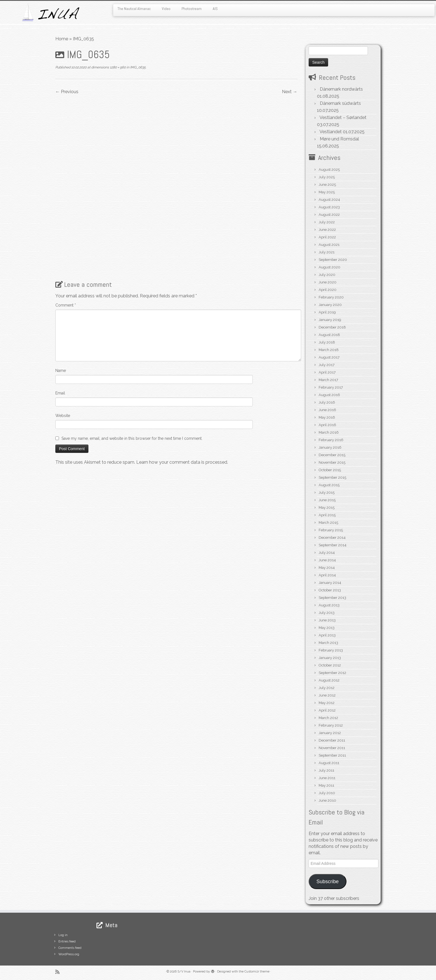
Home (62, 39)
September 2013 (332, 598)
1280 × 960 (117, 67)
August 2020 (330, 267)
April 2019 (327, 312)
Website (63, 416)
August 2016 (329, 395)
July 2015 (327, 493)
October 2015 (330, 470)
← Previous (67, 92)
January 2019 (330, 320)
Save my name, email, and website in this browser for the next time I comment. (132, 438)
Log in (63, 935)
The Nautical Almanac (134, 9)
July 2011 (326, 770)
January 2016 (330, 447)
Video (166, 9)
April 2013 (327, 635)
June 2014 (327, 560)
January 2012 (330, 733)
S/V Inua (184, 972)
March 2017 (328, 380)
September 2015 (332, 477)
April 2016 (327, 425)
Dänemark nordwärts (341, 89)
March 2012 (328, 718)
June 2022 (327, 230)
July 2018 (327, 342)
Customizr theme (257, 972)
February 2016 (331, 440)
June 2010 (327, 800)
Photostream (192, 9)
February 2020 (331, 297)
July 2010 (327, 793)
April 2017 (327, 372)
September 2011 (332, 755)
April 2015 (327, 515)
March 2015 (328, 523)
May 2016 (327, 417)
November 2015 (332, 462)
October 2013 (330, 590)
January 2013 (330, 658)
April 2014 (327, 575)
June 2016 (327, 410)
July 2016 (327, 402)
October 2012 (330, 665)
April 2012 (327, 710)
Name (61, 371)
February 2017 (331, 387)
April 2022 (327, 237)
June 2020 (328, 282)
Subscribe (328, 882)
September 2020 (333, 260)
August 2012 (329, 680)
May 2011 (326, 785)
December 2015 (332, 455)
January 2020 (330, 305)
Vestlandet (331, 132)
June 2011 (327, 778)
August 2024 (329, 200)
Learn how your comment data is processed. (182, 462)
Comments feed (70, 948)
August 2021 (329, 245)
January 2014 (330, 583)
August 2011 (329, 763)
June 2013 (327, 620)
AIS (215, 9)
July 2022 (327, 222)
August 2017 (329, 357)
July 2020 (327, 275)
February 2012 (331, 725)
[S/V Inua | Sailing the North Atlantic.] (50, 12)
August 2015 (329, 485)
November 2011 (332, 748)
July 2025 (327, 177)
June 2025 (327, 185)
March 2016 (329, 432)
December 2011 (332, 740)
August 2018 (329, 335)
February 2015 (331, 530)
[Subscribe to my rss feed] (59, 972)
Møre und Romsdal (339, 139)
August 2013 (329, 605)
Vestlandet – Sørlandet (343, 118)
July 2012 (327, 688)
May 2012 (327, 703)
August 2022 (329, 215)
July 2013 (327, 613)
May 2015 (327, 508)
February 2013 (331, 650)
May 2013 (327, 628)
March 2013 (328, 643)
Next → (290, 92)
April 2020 (328, 290)
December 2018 (332, 327)
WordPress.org (69, 954)
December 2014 (332, 538)
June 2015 (327, 500)
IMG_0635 (138, 67)
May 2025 (327, 192)
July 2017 (327, 365)
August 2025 (329, 170)
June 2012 (327, 695)
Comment (66, 305)
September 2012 (332, 673)
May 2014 (327, 568)
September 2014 (333, 545)
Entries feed (67, 941)
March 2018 (329, 350)
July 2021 (327, 252)
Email (60, 393)
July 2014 (327, 553)
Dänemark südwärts (340, 103)
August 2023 (329, 207)
